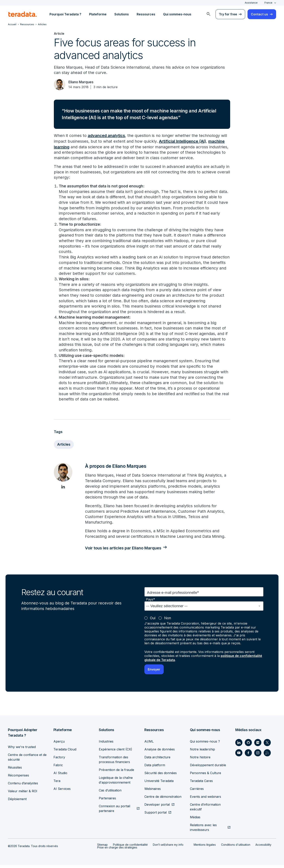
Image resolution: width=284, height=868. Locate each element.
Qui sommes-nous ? (205, 744)
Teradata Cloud (65, 752)
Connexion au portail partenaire (114, 811)
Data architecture (157, 760)
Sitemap (102, 848)
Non (168, 621)
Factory (59, 760)
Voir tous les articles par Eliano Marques (124, 551)
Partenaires (107, 801)
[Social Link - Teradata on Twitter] (267, 745)
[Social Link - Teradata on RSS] (267, 756)
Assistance (251, 3)
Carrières (197, 792)
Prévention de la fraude (116, 773)
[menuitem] (208, 14)
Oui (153, 621)
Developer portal (157, 807)
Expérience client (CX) (115, 752)
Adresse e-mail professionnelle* (173, 596)
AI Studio (60, 776)
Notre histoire (200, 760)
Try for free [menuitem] (228, 14)
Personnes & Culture (206, 776)
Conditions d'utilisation (236, 848)
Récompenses (18, 778)
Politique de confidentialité (130, 848)
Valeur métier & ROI (23, 794)
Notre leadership (202, 752)
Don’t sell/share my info (168, 848)
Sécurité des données (161, 776)
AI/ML (149, 744)
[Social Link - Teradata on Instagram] (258, 756)
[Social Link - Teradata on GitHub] (248, 745)
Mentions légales (205, 848)
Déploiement (17, 802)
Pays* (150, 603)
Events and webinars (206, 800)
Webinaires (153, 792)
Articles (64, 447)
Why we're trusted (22, 750)
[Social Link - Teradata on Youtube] (239, 756)
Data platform (155, 768)
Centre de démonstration (163, 800)
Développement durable (208, 768)
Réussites (15, 770)
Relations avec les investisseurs (203, 830)
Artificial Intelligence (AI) (182, 142)
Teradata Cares (201, 784)
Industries (106, 744)
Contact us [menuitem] (259, 14)
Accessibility (263, 848)
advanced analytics (107, 136)
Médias (195, 820)
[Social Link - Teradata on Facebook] (248, 756)
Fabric (58, 768)
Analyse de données (160, 752)
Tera (57, 784)
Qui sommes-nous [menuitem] (177, 14)
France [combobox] (268, 3)
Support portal (156, 815)
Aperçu (59, 744)
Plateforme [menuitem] (98, 14)
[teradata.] (22, 14)
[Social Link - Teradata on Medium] (258, 745)
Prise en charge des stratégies (117, 850)
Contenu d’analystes (23, 786)
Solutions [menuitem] (122, 14)
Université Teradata (159, 784)
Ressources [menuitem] (146, 14)
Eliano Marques (82, 82)
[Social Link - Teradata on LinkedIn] (239, 745)
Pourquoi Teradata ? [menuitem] (65, 14)
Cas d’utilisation (110, 793)
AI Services (62, 792)
